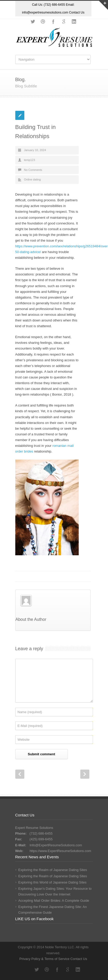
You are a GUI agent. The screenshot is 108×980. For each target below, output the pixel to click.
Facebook (53, 22)
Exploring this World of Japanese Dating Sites (53, 882)
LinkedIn (74, 22)
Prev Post (20, 774)
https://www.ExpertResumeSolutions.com (60, 851)
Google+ (64, 22)
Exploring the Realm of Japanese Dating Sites (53, 870)
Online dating (33, 179)
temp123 (30, 160)
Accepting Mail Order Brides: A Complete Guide (54, 901)
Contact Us (77, 12)
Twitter (33, 22)
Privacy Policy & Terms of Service (45, 959)
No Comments (33, 170)
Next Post (85, 774)
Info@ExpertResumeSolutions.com (56, 845)
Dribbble (43, 22)
